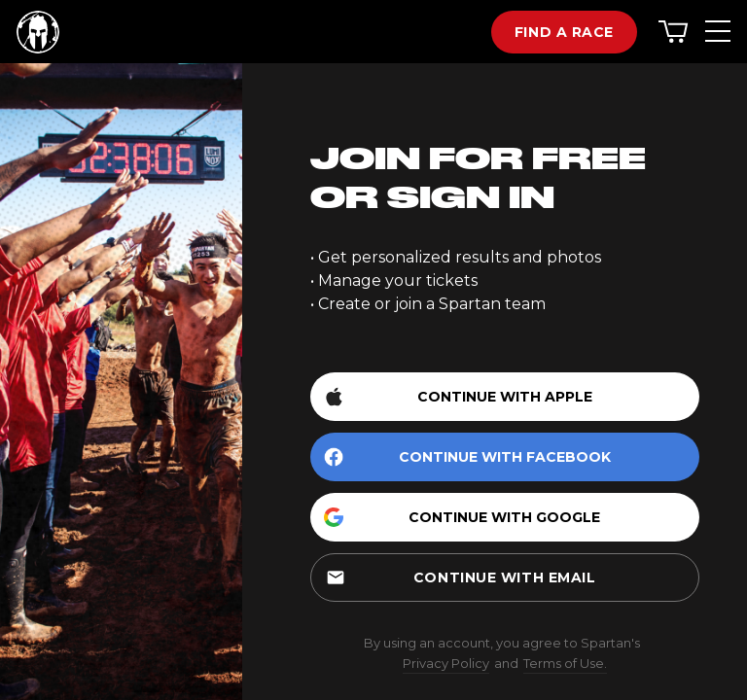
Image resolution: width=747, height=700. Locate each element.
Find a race (564, 32)
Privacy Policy (446, 663)
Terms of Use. (565, 663)
